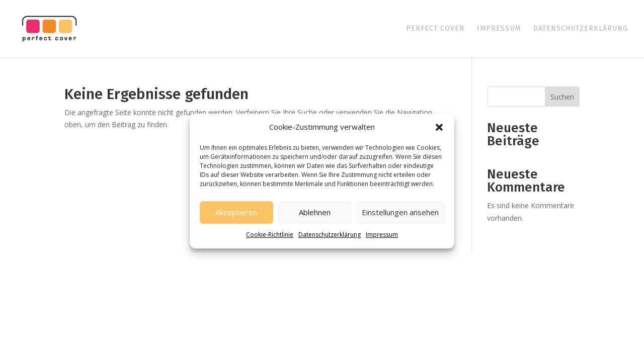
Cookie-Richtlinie (270, 235)
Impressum (382, 235)
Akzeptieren (236, 213)
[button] (439, 127)
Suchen (562, 97)
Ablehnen (315, 213)
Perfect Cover (435, 29)
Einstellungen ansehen (400, 213)
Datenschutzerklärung (330, 235)
